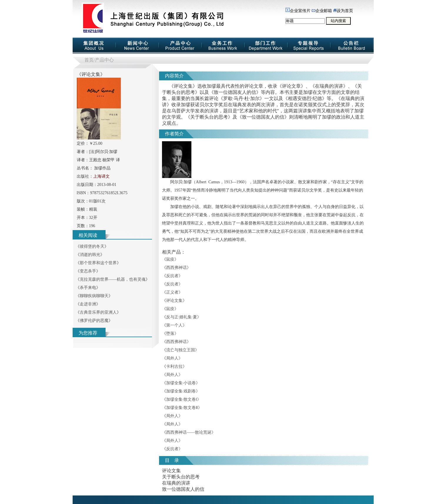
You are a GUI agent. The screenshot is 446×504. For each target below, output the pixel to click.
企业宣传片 (298, 11)
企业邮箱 (322, 11)
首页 (89, 60)
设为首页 (343, 11)
